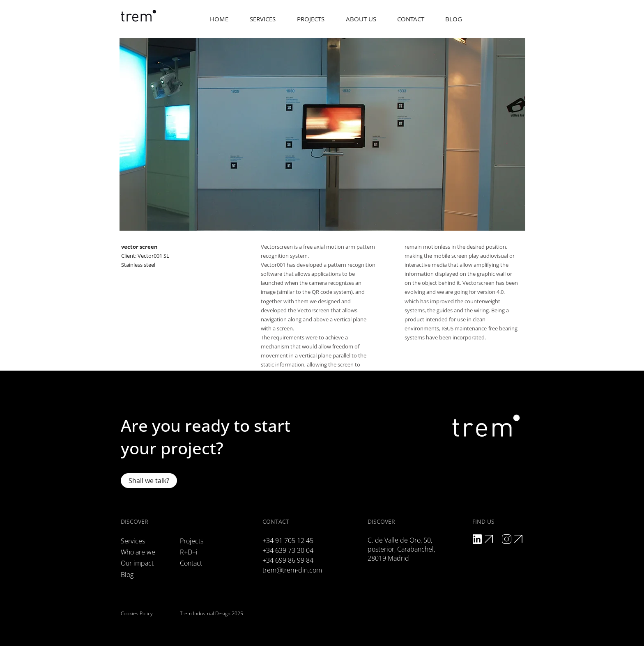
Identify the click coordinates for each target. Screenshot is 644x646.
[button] (361, 19)
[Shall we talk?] (149, 481)
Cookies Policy (137, 613)
